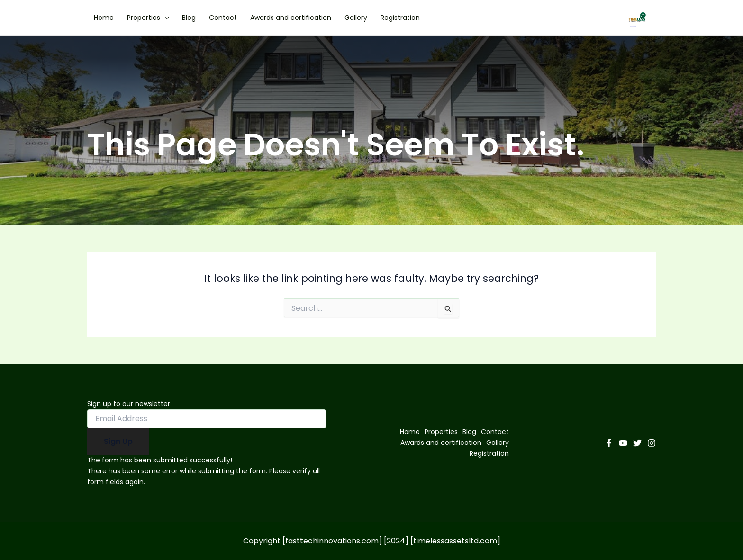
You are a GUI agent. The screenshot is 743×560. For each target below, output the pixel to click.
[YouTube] (623, 443)
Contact (223, 18)
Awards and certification (291, 18)
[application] (164, 18)
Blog (189, 18)
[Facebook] (609, 443)
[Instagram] (652, 443)
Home (104, 18)
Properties (148, 18)
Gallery (356, 18)
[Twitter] (637, 443)
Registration (400, 18)
